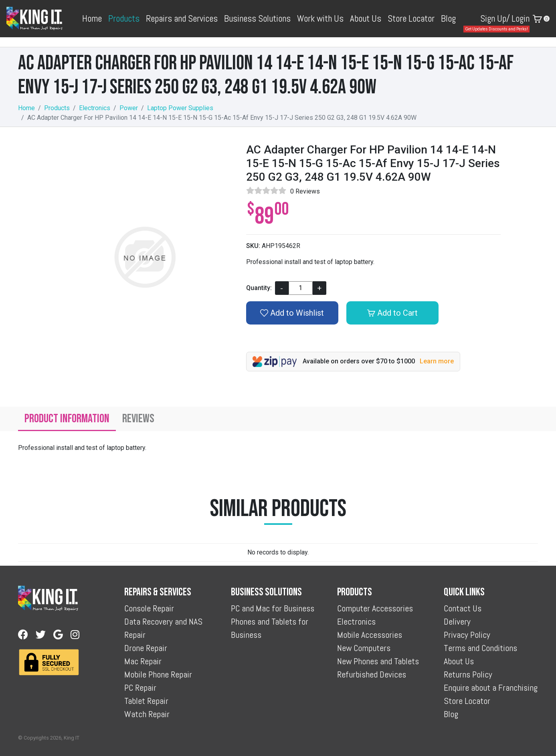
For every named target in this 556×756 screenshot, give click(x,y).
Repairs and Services (182, 18)
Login (521, 18)
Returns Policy (468, 674)
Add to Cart (392, 313)
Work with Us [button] (320, 18)
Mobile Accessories (370, 635)
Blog (448, 18)
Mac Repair (143, 661)
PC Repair (140, 687)
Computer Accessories (375, 608)
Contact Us (463, 608)
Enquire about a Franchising (491, 687)
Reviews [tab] (138, 419)
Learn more (437, 361)
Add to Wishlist (292, 313)
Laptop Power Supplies (180, 108)
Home (92, 18)
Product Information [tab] (67, 419)
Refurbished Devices (372, 674)
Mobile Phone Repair (158, 674)
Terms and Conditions (480, 648)
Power (129, 108)
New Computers (364, 648)
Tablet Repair (146, 701)
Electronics (95, 108)
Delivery (457, 621)
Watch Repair (147, 714)
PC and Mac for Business (273, 608)
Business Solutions (257, 18)
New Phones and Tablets (378, 661)
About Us (366, 18)
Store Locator (411, 18)
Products (124, 18)
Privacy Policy (467, 635)
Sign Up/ (495, 18)
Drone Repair (146, 648)
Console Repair (149, 608)
